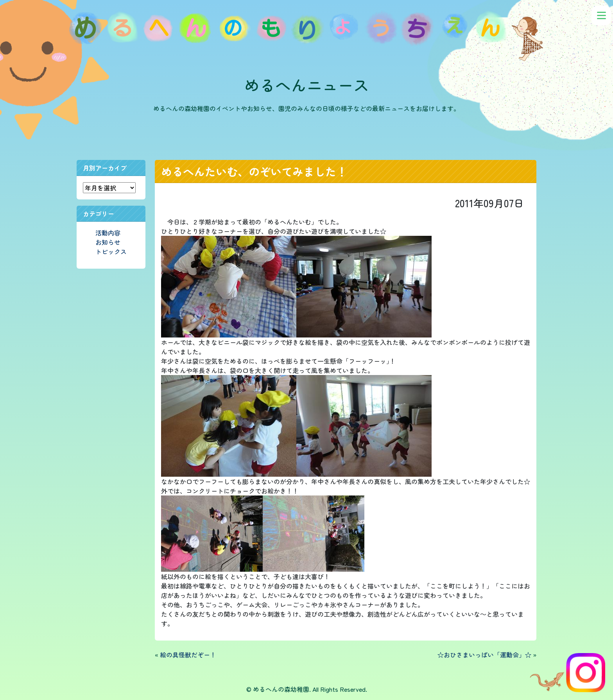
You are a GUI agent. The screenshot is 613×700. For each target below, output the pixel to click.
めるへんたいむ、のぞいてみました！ (254, 171)
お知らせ (108, 242)
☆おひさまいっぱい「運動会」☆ (484, 655)
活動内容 (108, 233)
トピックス (111, 251)
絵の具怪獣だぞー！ (188, 655)
